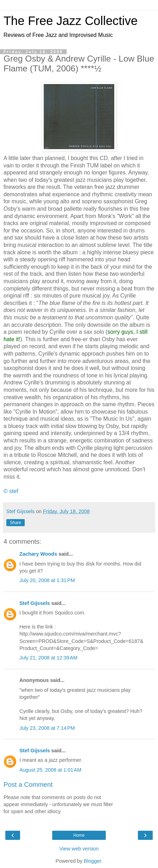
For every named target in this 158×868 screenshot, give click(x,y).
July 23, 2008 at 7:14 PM (47, 728)
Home (79, 835)
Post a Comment (28, 784)
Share (16, 523)
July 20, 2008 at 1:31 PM (47, 580)
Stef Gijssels (35, 603)
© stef (11, 491)
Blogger (93, 861)
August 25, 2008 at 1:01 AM (50, 770)
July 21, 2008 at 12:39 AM (48, 658)
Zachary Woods (38, 554)
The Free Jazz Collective (71, 21)
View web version (79, 849)
